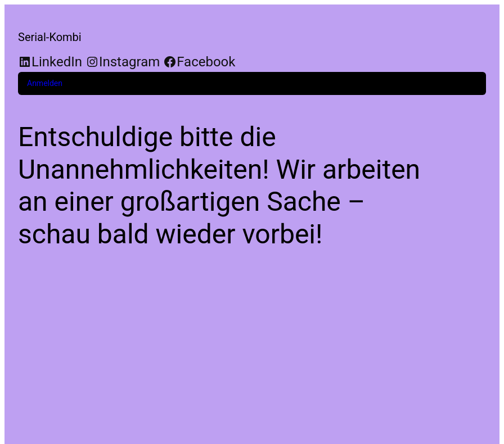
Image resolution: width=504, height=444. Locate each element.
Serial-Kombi (50, 37)
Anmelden (45, 83)
